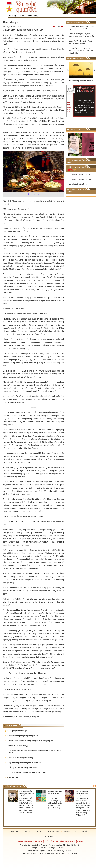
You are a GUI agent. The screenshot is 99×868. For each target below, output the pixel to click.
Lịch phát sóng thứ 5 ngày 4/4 (80, 184)
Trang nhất (15, 831)
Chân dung (12, 16)
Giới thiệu (26, 831)
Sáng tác (21, 16)
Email (57, 26)
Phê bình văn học (32, 16)
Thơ (76, 831)
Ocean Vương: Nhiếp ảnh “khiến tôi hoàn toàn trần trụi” (81, 42)
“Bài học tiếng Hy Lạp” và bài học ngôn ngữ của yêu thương (81, 28)
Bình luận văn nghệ (53, 831)
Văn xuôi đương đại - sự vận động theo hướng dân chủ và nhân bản (82, 35)
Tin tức (43, 16)
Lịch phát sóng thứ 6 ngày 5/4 (80, 179)
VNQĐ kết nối (49, 837)
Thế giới (84, 831)
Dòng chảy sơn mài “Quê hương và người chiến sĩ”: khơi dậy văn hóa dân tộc (81, 51)
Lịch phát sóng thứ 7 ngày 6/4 (80, 175)
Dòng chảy (38, 831)
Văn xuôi (67, 831)
